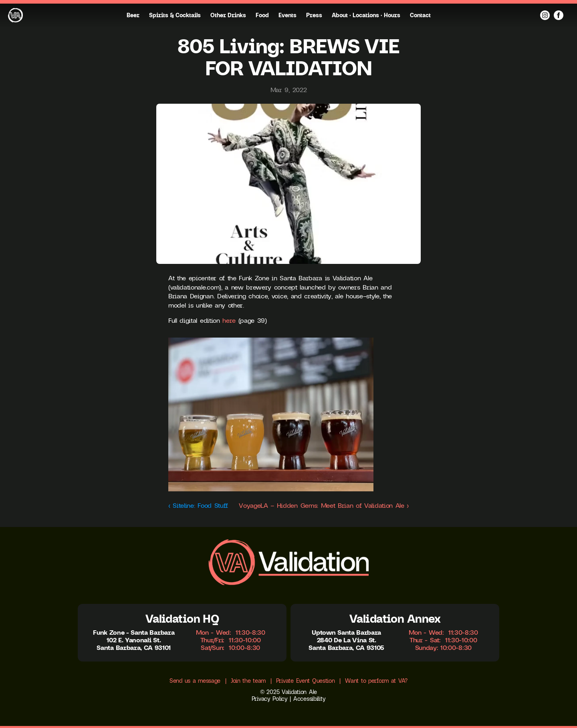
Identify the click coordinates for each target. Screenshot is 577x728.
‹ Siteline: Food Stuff (198, 505)
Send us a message (195, 681)
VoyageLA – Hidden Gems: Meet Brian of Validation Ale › (324, 505)
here (229, 320)
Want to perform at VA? (376, 681)
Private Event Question (306, 681)
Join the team (248, 681)
